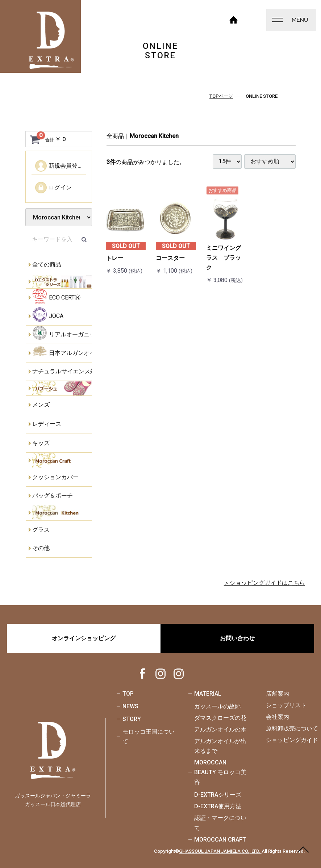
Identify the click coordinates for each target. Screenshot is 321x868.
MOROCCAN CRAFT (220, 840)
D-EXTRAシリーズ (218, 795)
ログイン (53, 188)
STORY (132, 719)
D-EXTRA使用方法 (218, 806)
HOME (234, 19)
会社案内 (278, 717)
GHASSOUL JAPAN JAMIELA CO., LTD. (220, 851)
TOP (128, 694)
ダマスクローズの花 (220, 718)
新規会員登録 (59, 166)
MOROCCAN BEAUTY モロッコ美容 (220, 772)
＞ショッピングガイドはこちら (264, 583)
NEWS (130, 706)
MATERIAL (208, 694)
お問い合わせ (237, 638)
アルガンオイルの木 (220, 729)
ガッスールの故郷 (217, 706)
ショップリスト (286, 705)
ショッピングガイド (292, 740)
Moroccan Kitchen (154, 136)
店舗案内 (278, 694)
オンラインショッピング (84, 638)
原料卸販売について (292, 728)
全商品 (115, 136)
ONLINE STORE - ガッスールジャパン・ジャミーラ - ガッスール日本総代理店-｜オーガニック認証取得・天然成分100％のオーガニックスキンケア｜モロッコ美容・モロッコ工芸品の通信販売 (51, 40)
